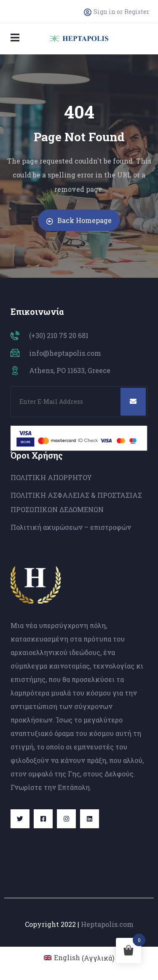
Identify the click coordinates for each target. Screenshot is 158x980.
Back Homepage (79, 220)
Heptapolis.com (107, 924)
